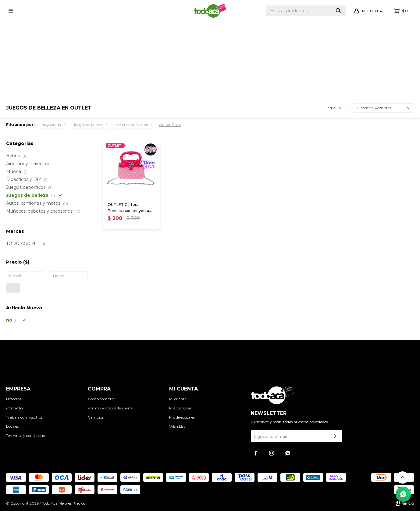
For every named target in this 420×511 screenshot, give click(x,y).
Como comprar (101, 399)
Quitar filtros (170, 125)
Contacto (14, 408)
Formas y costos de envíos (110, 408)
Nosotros (14, 399)
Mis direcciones (182, 417)
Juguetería (52, 125)
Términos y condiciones (26, 435)
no (132, 125)
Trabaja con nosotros (24, 417)
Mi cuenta (178, 399)
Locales (12, 426)
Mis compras (180, 408)
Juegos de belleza (88, 125)
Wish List (177, 426)
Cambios (96, 417)
